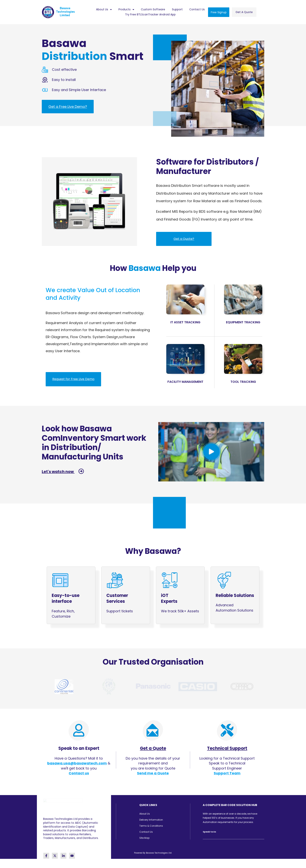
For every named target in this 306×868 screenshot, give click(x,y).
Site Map (144, 837)
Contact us (79, 772)
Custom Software (153, 9)
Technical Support (227, 747)
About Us (104, 9)
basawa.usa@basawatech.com (77, 762)
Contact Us (197, 9)
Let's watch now (61, 472)
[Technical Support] (227, 729)
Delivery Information (151, 819)
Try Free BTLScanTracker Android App (150, 14)
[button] (104, 10)
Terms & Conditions (151, 825)
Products (126, 9)
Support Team (227, 772)
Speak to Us (209, 831)
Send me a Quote (153, 772)
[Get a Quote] (153, 729)
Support (177, 9)
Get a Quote (153, 747)
